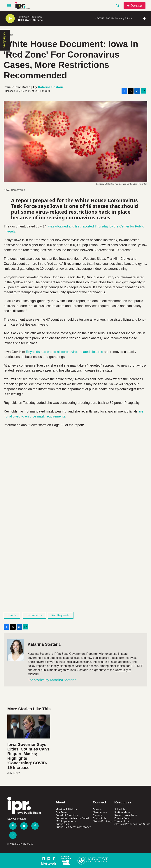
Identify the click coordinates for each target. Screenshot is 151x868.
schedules (5, 40)
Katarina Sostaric (51, 87)
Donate (136, 6)
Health (12, 615)
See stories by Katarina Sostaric (52, 680)
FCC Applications (66, 821)
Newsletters (100, 812)
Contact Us (99, 818)
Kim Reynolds (61, 615)
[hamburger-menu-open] (9, 6)
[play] (10, 19)
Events (97, 809)
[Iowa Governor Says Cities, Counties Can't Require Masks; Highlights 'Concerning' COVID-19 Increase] (29, 727)
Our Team (62, 812)
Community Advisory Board (72, 818)
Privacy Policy (122, 818)
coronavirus (34, 615)
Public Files (62, 824)
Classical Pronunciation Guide (132, 824)
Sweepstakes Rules (126, 815)
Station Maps (122, 812)
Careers (97, 815)
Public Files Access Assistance (73, 827)
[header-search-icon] (118, 6)
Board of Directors (67, 815)
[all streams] (146, 18)
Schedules (120, 809)
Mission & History (66, 809)
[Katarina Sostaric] (16, 650)
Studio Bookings (103, 821)
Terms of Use (122, 821)
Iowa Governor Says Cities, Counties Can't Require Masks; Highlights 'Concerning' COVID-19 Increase (28, 756)
